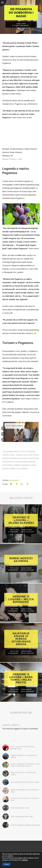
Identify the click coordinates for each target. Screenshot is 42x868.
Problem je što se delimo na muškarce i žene (25, 799)
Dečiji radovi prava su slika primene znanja (23, 773)
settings (25, 860)
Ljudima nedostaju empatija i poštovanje (25, 825)
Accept (6, 864)
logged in (17, 729)
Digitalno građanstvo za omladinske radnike (24, 756)
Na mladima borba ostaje (20, 808)
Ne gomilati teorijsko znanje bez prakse (25, 782)
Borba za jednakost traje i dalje (22, 816)
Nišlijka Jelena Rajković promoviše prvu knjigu (25, 791)
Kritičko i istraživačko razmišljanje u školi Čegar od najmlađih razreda (25, 765)
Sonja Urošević (27, 530)
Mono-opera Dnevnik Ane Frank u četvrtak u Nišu (23, 748)
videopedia (24, 25)
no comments (29, 532)
